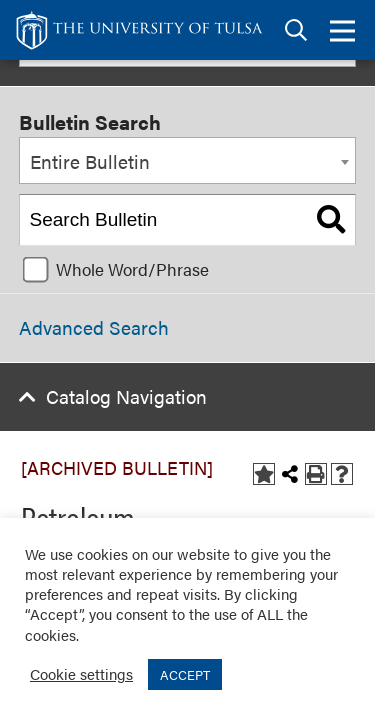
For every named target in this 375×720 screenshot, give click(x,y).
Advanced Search (94, 327)
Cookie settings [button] (81, 673)
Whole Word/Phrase (132, 269)
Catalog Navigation (126, 396)
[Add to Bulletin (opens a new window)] (264, 474)
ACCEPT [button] (185, 674)
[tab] (296, 30)
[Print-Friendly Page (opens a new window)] (316, 474)
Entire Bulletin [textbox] (90, 161)
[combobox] (187, 161)
